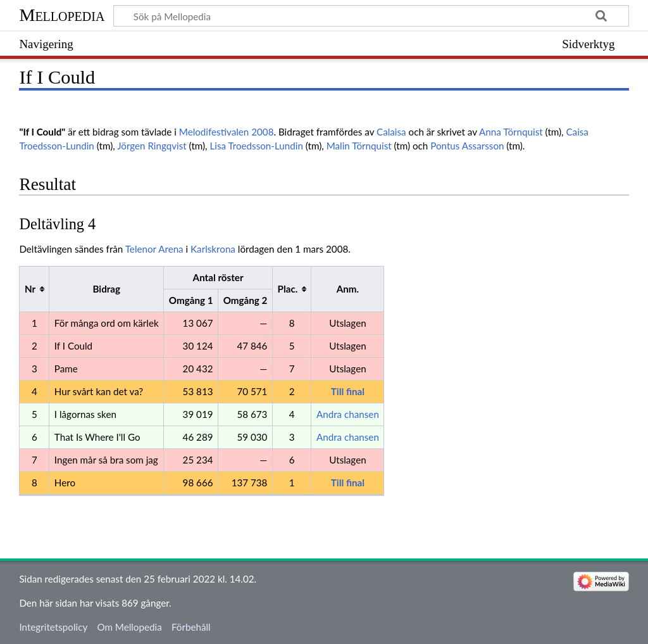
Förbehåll (191, 627)
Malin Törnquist (359, 146)
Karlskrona (213, 249)
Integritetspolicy (53, 627)
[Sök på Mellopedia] (371, 16)
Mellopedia (62, 15)
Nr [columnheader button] (30, 289)
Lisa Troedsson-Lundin (256, 146)
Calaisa (391, 132)
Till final (348, 391)
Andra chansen (348, 414)
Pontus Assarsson (467, 146)
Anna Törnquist (511, 132)
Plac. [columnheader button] (288, 289)
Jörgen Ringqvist (152, 146)
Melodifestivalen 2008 (227, 132)
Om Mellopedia (129, 627)
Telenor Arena (154, 249)
